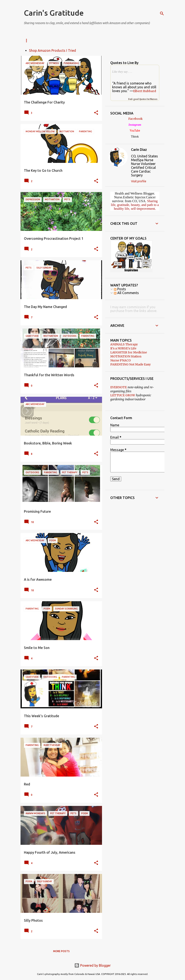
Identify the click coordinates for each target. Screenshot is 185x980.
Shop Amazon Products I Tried (52, 50)
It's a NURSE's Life (123, 348)
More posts (61, 951)
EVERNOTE (119, 387)
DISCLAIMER (99, 40)
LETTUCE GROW (123, 395)
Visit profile (139, 181)
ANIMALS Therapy (124, 344)
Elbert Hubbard (145, 91)
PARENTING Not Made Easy (130, 364)
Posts (120, 289)
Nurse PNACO (121, 360)
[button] (96, 113)
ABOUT (48, 40)
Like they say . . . (122, 72)
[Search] (162, 14)
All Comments (126, 293)
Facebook (135, 119)
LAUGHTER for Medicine (129, 352)
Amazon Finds (72, 40)
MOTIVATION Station (126, 356)
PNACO (121, 40)
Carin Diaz (139, 150)
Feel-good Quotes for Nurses (143, 99)
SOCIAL (29, 40)
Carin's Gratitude (54, 13)
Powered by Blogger (92, 965)
